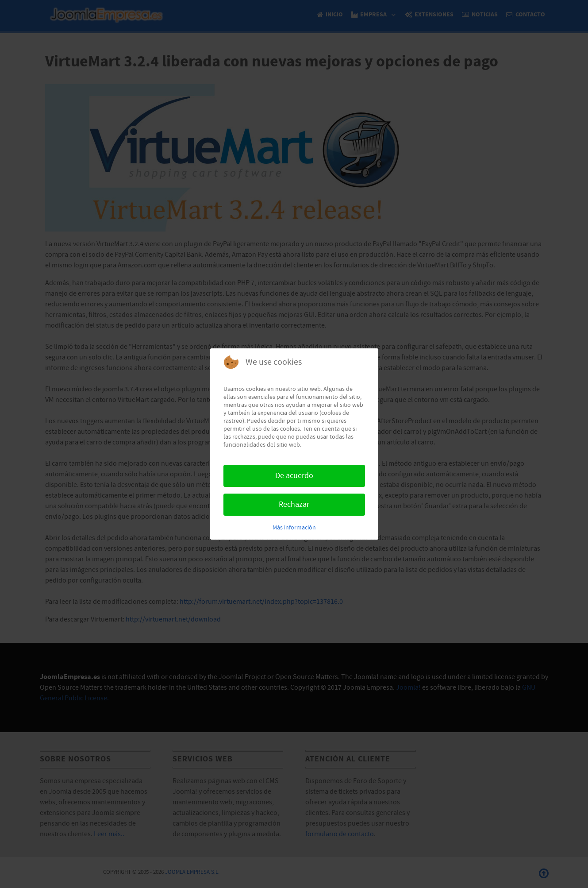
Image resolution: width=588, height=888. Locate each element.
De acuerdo (294, 476)
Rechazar (294, 504)
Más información (294, 528)
